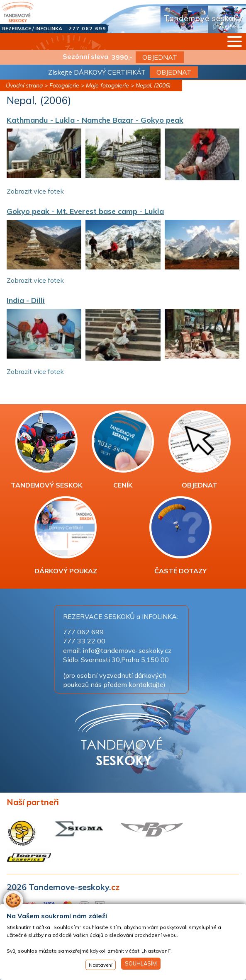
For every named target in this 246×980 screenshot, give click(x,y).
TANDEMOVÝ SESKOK (46, 450)
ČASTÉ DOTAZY (180, 536)
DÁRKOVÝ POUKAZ (66, 536)
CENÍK (123, 450)
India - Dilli (26, 300)
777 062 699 (87, 28)
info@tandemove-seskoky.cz (127, 650)
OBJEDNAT (160, 57)
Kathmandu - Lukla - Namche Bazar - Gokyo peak (95, 120)
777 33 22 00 (84, 641)
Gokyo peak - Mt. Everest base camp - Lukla (85, 211)
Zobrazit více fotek (35, 191)
